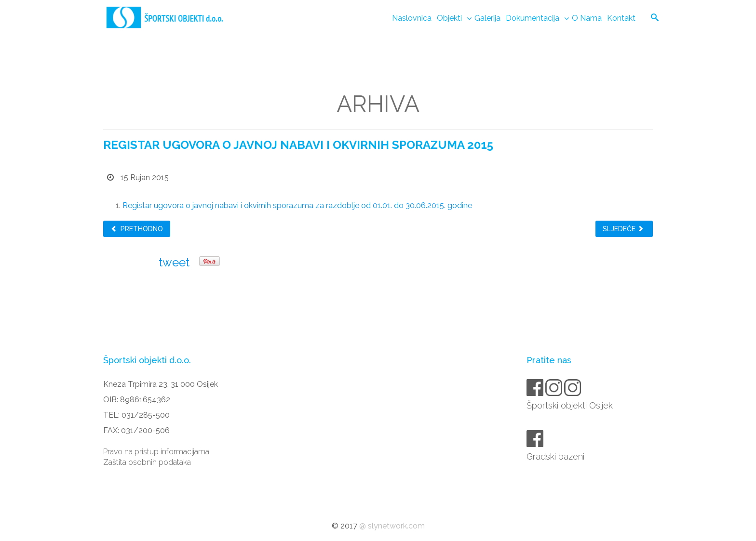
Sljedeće (623, 229)
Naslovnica (412, 18)
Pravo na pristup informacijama (156, 452)
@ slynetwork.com (392, 526)
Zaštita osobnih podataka (147, 462)
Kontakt (621, 18)
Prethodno (137, 229)
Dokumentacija (533, 18)
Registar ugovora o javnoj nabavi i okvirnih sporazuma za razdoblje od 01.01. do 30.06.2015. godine (297, 205)
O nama (587, 18)
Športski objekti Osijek (570, 405)
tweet (174, 262)
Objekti (449, 18)
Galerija (487, 18)
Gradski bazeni (556, 456)
